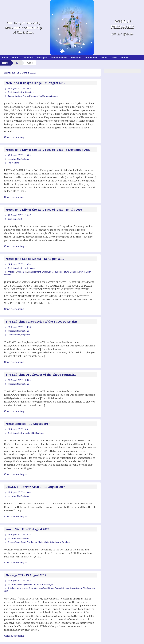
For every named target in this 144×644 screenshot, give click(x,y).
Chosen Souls (14, 328)
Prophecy (24, 328)
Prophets (32, 95)
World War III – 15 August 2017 (27, 521)
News (114, 58)
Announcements (59, 58)
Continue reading (16, 136)
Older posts (11, 637)
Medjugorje (55, 269)
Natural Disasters (68, 269)
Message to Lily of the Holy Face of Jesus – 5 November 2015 (48, 149)
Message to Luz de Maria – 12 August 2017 (35, 257)
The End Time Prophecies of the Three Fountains (41, 368)
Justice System (14, 95)
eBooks (125, 58)
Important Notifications (23, 92)
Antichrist (12, 269)
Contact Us (27, 58)
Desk (10, 92)
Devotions (76, 58)
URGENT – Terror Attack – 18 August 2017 (35, 480)
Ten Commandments (47, 95)
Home (5, 58)
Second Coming (59, 579)
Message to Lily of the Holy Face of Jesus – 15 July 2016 (44, 208)
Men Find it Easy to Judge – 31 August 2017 (35, 83)
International (91, 58)
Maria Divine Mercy (50, 534)
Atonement (22, 269)
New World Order (44, 579)
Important (17, 217)
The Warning (13, 161)
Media (104, 58)
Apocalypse (22, 579)
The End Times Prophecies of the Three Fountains (41, 316)
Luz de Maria (28, 266)
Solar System (89, 269)
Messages (42, 58)
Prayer (25, 95)
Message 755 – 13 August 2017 (26, 567)
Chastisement (34, 269)
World (15, 58)
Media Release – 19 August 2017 (28, 417)
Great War (45, 269)
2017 (18, 63)
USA (6, 582)
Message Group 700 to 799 (29, 576)
